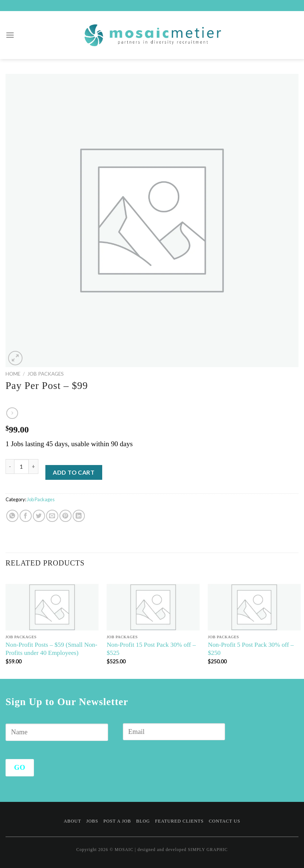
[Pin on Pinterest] (65, 516)
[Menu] (10, 35)
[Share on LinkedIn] (79, 516)
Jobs (92, 821)
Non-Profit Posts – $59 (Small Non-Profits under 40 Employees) (51, 649)
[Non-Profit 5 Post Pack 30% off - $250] (254, 607)
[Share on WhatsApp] (12, 516)
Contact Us (224, 821)
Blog (143, 821)
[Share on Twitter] (39, 516)
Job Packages (46, 374)
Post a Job (117, 821)
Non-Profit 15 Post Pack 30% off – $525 (151, 649)
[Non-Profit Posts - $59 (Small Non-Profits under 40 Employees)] (52, 607)
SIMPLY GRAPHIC (208, 850)
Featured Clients (179, 821)
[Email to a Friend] (52, 516)
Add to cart (74, 472)
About (72, 821)
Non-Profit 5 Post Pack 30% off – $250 (251, 649)
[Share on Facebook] (26, 516)
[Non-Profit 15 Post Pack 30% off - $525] (153, 607)
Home (13, 374)
